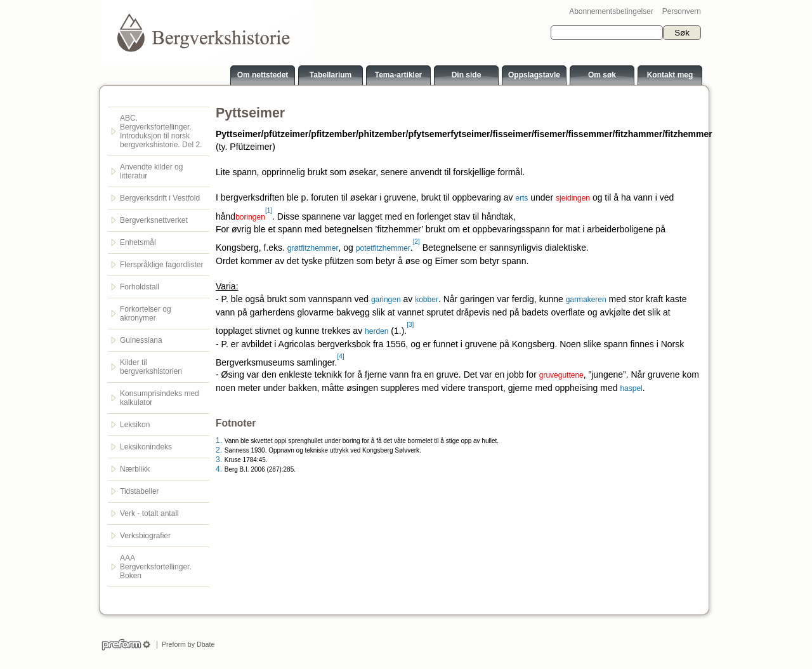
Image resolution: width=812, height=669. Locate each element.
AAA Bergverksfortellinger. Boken (156, 567)
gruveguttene (561, 375)
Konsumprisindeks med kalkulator (160, 398)
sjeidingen (573, 198)
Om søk (602, 75)
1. (219, 440)
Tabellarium (331, 75)
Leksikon (135, 425)
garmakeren (586, 300)
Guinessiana (141, 340)
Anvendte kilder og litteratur (151, 171)
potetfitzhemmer (383, 248)
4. (219, 469)
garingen (386, 300)
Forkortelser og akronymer (146, 314)
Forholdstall (140, 287)
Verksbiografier (145, 536)
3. (219, 460)
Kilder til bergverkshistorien (151, 367)
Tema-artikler (398, 75)
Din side (467, 75)
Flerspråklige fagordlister (161, 265)
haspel (631, 388)
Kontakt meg (670, 75)
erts (521, 198)
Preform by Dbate (186, 644)
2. (219, 450)
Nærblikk (135, 469)
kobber (427, 300)
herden (377, 331)
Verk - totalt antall (149, 513)
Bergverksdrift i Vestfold (160, 198)
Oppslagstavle (534, 75)
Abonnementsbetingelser (611, 11)
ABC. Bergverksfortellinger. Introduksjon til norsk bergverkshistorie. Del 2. (161, 131)
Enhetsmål (138, 242)
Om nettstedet (263, 75)
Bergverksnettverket (154, 220)
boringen (250, 216)
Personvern (682, 11)
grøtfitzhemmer (313, 248)
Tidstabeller (140, 491)
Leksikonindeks (146, 447)
